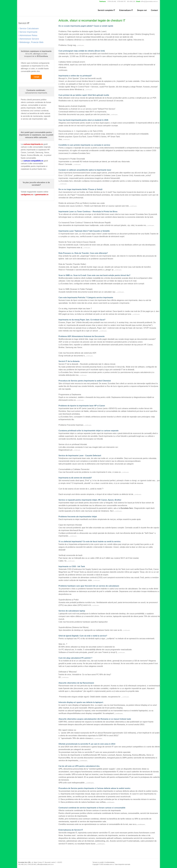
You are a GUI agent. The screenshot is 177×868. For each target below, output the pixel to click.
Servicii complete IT (106, 10)
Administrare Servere (29, 39)
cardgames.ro (27, 195)
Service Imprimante (28, 32)
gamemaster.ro (42, 195)
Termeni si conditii (98, 862)
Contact (154, 10)
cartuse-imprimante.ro (33, 144)
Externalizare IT (126, 10)
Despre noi (142, 10)
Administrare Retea (28, 35)
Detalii (36, 77)
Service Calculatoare (28, 29)
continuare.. (81, 45)
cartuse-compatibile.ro (33, 161)
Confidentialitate (110, 862)
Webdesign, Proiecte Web (31, 42)
